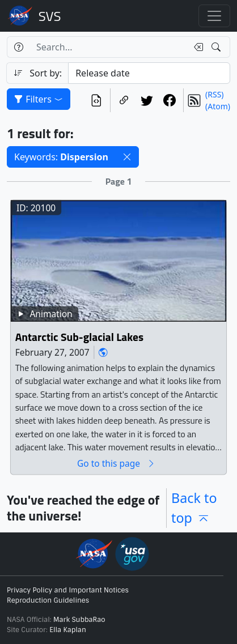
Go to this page (116, 463)
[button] (127, 157)
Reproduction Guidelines (48, 600)
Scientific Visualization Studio (50, 16)
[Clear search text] (196, 47)
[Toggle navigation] (214, 16)
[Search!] (217, 47)
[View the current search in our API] (96, 100)
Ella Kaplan (68, 630)
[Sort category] (149, 73)
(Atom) (218, 106)
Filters (39, 99)
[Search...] (109, 47)
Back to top (194, 508)
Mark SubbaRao (79, 620)
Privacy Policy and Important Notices (68, 590)
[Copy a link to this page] (124, 100)
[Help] (18, 47)
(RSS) (214, 94)
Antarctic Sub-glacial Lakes (80, 337)
